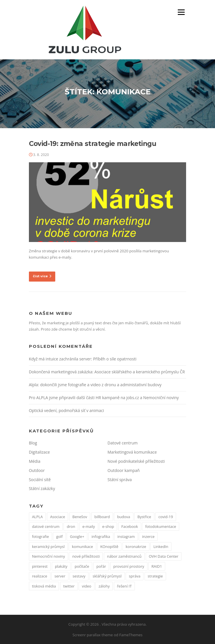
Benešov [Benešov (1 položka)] (80, 517)
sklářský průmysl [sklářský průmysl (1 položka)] (107, 576)
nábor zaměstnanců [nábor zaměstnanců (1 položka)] (124, 556)
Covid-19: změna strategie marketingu (92, 144)
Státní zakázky (42, 488)
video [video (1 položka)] (87, 586)
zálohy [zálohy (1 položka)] (104, 586)
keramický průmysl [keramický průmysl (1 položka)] (48, 547)
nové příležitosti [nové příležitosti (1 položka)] (86, 556)
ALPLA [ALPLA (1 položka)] (38, 517)
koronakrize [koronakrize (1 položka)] (136, 547)
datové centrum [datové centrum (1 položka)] (46, 526)
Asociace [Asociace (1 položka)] (58, 517)
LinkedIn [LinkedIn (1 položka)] (161, 547)
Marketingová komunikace (132, 452)
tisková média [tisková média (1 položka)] (44, 586)
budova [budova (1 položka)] (124, 517)
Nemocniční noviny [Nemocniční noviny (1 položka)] (49, 556)
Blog (33, 443)
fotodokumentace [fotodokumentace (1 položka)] (161, 526)
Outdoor (37, 470)
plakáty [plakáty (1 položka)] (61, 566)
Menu (181, 12)
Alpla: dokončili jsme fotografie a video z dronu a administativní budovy (95, 385)
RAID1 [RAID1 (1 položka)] (157, 566)
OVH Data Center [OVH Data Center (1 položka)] (164, 556)
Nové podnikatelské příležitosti (136, 461)
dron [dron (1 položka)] (71, 526)
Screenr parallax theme (93, 635)
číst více (42, 276)
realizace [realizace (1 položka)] (40, 576)
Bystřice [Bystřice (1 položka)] (144, 517)
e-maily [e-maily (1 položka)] (89, 526)
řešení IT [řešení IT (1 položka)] (125, 586)
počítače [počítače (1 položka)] (82, 566)
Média (35, 461)
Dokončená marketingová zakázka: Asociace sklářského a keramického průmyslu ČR (107, 372)
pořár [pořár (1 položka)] (101, 566)
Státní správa (120, 480)
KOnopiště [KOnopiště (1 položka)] (109, 547)
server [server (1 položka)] (60, 576)
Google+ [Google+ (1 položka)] (77, 536)
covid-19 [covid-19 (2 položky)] (166, 517)
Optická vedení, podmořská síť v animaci (67, 410)
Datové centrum (123, 443)
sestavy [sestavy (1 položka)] (79, 576)
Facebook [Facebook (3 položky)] (130, 526)
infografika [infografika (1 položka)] (101, 536)
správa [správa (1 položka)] (135, 576)
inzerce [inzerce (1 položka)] (148, 536)
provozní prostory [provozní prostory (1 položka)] (129, 566)
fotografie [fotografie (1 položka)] (41, 536)
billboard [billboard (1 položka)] (102, 517)
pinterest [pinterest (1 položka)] (40, 566)
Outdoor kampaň (124, 470)
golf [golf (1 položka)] (59, 536)
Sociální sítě (40, 480)
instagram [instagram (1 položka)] (126, 536)
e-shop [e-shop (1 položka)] (108, 526)
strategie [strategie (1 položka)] (155, 576)
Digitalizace (40, 452)
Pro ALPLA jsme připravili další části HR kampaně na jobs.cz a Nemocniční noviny (104, 398)
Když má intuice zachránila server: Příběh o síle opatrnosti (83, 359)
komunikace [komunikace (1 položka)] (82, 547)
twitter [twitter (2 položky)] (69, 586)
